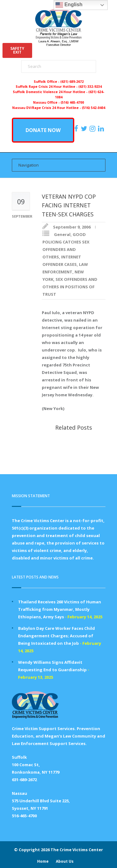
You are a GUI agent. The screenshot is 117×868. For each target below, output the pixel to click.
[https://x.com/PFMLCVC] (85, 129)
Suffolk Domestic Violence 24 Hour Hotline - (51, 92)
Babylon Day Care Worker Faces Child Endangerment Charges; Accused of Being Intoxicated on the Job (56, 636)
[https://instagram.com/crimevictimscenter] (93, 129)
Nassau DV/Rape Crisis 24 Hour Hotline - (47, 108)
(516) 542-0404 (93, 108)
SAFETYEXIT (17, 50)
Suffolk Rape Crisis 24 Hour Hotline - (47, 87)
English (69, 5)
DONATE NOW (43, 130)
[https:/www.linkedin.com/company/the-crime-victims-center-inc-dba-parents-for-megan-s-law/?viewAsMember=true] (102, 129)
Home (43, 861)
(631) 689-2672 (72, 82)
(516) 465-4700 (72, 102)
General (62, 234)
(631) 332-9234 (90, 87)
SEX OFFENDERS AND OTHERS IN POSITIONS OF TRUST (70, 287)
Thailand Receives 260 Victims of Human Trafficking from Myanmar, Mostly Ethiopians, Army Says (60, 609)
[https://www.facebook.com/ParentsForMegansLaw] (77, 129)
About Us (65, 861)
